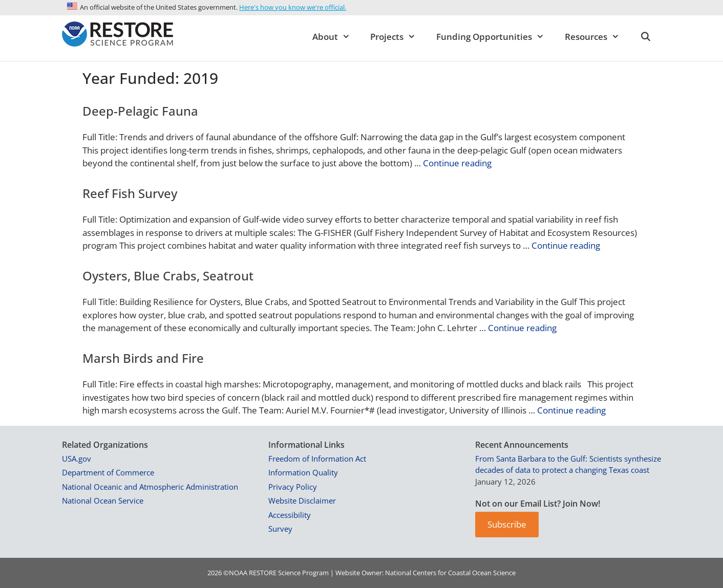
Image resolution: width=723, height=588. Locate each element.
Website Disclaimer (302, 500)
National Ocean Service (103, 500)
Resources (597, 37)
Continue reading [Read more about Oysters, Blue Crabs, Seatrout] (522, 328)
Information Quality (303, 472)
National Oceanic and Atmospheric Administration (150, 487)
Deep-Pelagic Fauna (140, 111)
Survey (280, 529)
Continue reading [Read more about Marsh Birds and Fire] (571, 410)
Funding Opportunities (495, 37)
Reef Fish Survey (130, 193)
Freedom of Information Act (317, 459)
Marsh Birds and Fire (143, 358)
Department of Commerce (108, 472)
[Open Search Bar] (645, 37)
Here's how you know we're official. (293, 7)
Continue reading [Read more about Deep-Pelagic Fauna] (457, 163)
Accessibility (290, 515)
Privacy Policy (293, 487)
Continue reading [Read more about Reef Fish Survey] (566, 245)
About (336, 37)
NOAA (238, 573)
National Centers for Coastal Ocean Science (450, 573)
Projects (398, 37)
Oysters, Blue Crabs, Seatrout (168, 276)
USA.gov (77, 459)
